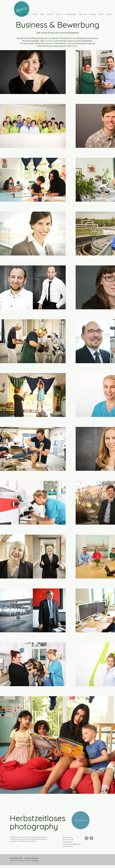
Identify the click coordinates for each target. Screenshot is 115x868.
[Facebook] (91, 838)
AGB (21, 858)
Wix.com (36, 861)
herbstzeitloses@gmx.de (72, 844)
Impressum (35, 858)
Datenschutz (14, 858)
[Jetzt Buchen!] (81, 820)
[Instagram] (86, 838)
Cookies (27, 858)
